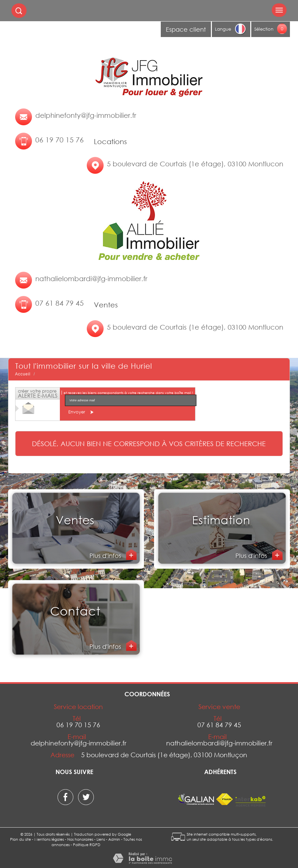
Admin (114, 839)
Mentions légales (49, 839)
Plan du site (21, 839)
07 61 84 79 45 (60, 303)
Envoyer (82, 412)
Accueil (23, 374)
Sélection (264, 29)
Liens (101, 839)
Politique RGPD (87, 845)
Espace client (186, 29)
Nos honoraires (80, 839)
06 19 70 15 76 (60, 140)
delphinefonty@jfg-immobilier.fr (86, 115)
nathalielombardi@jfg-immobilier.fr (91, 278)
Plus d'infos (106, 556)
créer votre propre (38, 393)
